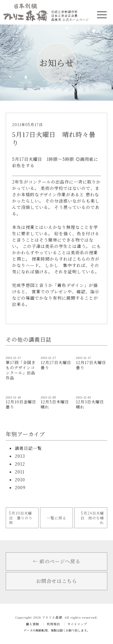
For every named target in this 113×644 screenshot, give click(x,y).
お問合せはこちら (57, 581)
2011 (20, 472)
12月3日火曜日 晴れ (92, 404)
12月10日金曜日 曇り (23, 404)
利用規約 (53, 624)
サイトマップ (77, 624)
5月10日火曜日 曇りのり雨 (21, 518)
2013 (20, 456)
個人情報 (33, 624)
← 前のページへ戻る (57, 561)
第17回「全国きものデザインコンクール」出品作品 (21, 370)
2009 (20, 487)
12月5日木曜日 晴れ (57, 404)
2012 (20, 464)
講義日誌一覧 (28, 448)
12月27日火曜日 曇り (58, 365)
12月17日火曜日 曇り (91, 365)
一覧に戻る (56, 518)
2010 (20, 480)
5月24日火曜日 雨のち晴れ (92, 518)
